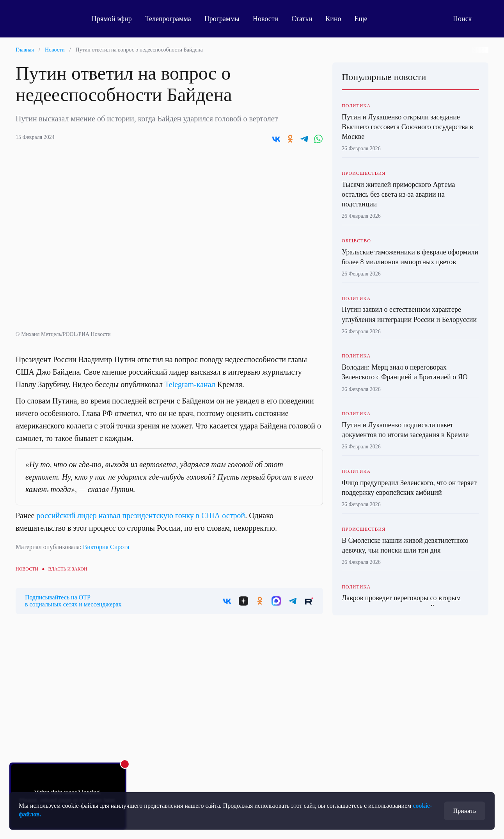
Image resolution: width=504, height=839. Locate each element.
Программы (222, 19)
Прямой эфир (112, 19)
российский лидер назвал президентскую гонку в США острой (141, 515)
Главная (25, 50)
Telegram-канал (190, 384)
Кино (333, 19)
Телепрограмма (168, 19)
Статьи (302, 19)
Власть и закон (67, 569)
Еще (365, 19)
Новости (265, 19)
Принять (465, 811)
